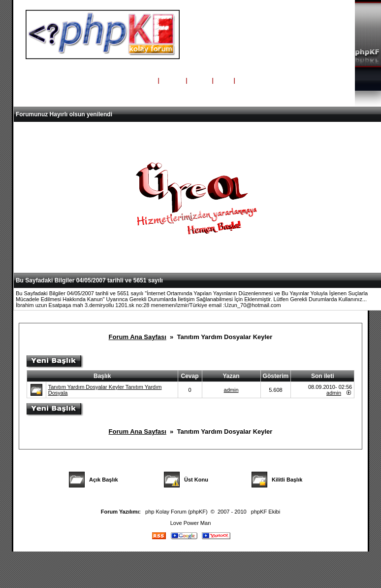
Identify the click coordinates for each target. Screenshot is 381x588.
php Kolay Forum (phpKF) (176, 512)
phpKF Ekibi (266, 512)
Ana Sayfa (140, 80)
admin (231, 390)
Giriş (224, 80)
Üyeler (200, 80)
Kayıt (246, 80)
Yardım (172, 80)
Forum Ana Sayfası (138, 337)
